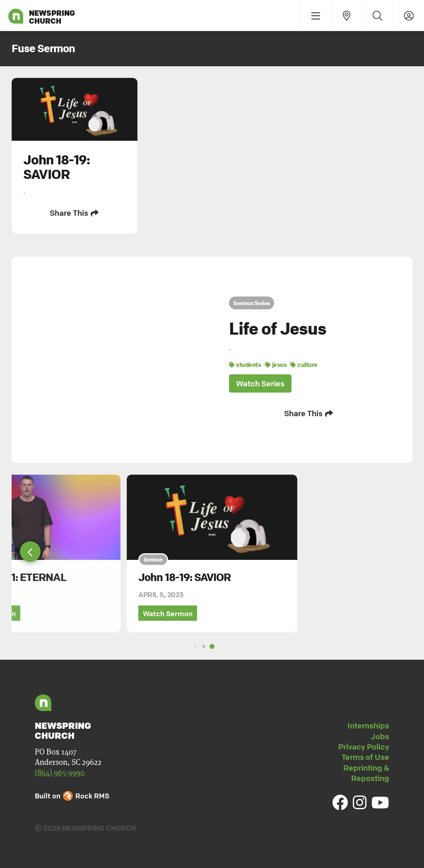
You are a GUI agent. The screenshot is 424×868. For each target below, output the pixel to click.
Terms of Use (365, 757)
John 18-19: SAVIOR (184, 577)
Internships (368, 726)
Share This (75, 213)
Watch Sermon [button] (168, 614)
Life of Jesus (278, 328)
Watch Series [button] (260, 383)
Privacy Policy (364, 747)
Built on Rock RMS (72, 796)
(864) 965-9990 (60, 773)
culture (304, 364)
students (245, 364)
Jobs (380, 736)
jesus (276, 364)
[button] (30, 552)
